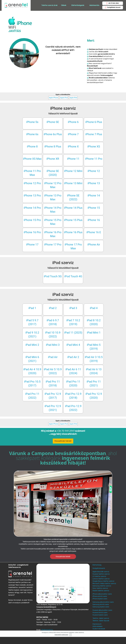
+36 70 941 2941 (113, 3)
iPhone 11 (73, 159)
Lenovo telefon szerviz (101, 579)
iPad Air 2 (73, 357)
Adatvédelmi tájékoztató (61, 635)
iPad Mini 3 (53, 345)
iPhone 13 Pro (32, 196)
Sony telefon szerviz (100, 588)
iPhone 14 (94, 196)
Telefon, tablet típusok (101, 621)
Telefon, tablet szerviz (101, 618)
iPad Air (53, 357)
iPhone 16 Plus (73, 232)
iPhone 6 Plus (94, 122)
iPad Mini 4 (73, 345)
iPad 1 (32, 308)
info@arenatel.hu (47, 630)
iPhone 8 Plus (53, 146)
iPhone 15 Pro (32, 220)
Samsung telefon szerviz (102, 586)
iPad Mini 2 (32, 345)
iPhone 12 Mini (73, 171)
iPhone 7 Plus (94, 134)
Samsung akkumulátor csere (103, 602)
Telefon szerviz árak (49, 5)
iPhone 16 (94, 220)
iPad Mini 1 (94, 333)
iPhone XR (53, 159)
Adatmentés (94, 5)
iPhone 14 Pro (32, 208)
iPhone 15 (94, 208)
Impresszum (97, 624)
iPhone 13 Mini (73, 183)
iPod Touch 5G (53, 276)
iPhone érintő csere (100, 596)
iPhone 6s (32, 134)
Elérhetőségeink (78, 5)
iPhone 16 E (94, 232)
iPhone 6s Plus (53, 134)
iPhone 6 (73, 122)
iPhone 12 (94, 171)
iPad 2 (53, 308)
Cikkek (64, 5)
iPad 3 (73, 308)
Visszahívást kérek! (63, 441)
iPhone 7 (73, 134)
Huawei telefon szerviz (101, 574)
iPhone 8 (32, 146)
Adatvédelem (98, 626)
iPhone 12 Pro (32, 183)
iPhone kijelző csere (100, 599)
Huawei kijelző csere (100, 615)
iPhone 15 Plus (73, 220)
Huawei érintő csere (100, 613)
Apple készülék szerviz (101, 572)
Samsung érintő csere (101, 604)
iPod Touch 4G (73, 276)
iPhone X (73, 146)
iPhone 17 (32, 245)
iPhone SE (53, 122)
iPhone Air (94, 245)
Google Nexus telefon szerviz (103, 581)
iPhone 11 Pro (94, 159)
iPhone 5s (32, 122)
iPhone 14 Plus (73, 208)
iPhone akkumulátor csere (102, 594)
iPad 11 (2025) (73, 333)
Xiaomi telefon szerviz (101, 591)
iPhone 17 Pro (53, 245)
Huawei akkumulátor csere (102, 610)
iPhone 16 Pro (32, 232)
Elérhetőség (97, 565)
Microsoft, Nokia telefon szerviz (104, 583)
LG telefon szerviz (99, 576)
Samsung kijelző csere (101, 607)
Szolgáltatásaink (99, 568)
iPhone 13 (94, 183)
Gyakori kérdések (99, 629)
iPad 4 (94, 308)
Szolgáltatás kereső (113, 7)
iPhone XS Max (32, 159)
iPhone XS (94, 146)
